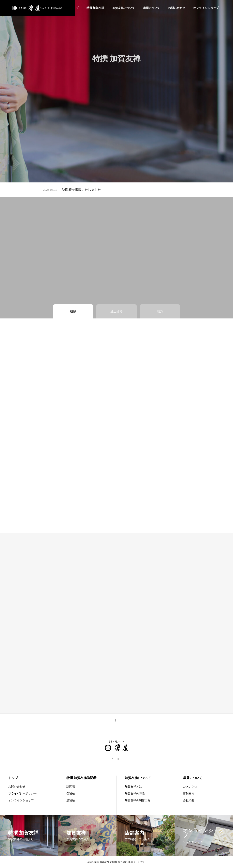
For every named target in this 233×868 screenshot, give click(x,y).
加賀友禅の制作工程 (138, 800)
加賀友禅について (124, 8)
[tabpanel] (116, 91)
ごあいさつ (190, 787)
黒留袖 (71, 800)
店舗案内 (189, 794)
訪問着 (71, 787)
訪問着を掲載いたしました (81, 190)
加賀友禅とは (133, 787)
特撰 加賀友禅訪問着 (81, 778)
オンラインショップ (206, 8)
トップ (13, 778)
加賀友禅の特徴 (135, 794)
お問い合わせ (177, 8)
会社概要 (189, 800)
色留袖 (71, 794)
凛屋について (152, 8)
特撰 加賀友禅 (95, 8)
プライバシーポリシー (22, 794)
